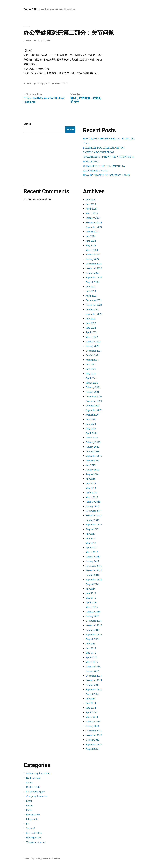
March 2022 (92, 337)
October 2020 (92, 406)
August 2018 (92, 474)
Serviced (30, 828)
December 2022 (94, 300)
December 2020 (94, 396)
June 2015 (91, 648)
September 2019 (94, 456)
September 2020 (94, 410)
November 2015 (94, 625)
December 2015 (94, 621)
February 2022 (93, 342)
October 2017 (92, 520)
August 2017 (92, 529)
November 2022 (94, 305)
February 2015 (93, 667)
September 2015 (94, 635)
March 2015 (92, 662)
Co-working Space (36, 792)
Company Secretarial (37, 796)
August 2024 (92, 232)
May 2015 (91, 653)
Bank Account (33, 778)
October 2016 (92, 575)
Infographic (32, 819)
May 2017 (91, 543)
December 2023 (94, 264)
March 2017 (92, 552)
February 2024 (93, 254)
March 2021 (92, 383)
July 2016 (90, 589)
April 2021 (91, 378)
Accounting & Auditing (38, 773)
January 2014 (92, 726)
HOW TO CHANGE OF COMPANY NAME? (107, 175)
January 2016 (92, 616)
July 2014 (90, 699)
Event (29, 801)
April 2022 (91, 332)
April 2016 (91, 602)
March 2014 (92, 717)
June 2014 (91, 703)
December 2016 (94, 566)
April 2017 (91, 547)
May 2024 (91, 245)
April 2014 (91, 712)
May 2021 (91, 374)
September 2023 (94, 277)
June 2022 (91, 323)
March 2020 (92, 438)
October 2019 (92, 451)
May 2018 (91, 488)
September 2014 (94, 689)
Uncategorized (33, 837)
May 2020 (91, 429)
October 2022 (92, 309)
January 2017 (92, 561)
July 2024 (90, 236)
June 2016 (91, 593)
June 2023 (91, 291)
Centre (29, 783)
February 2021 (93, 387)
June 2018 (91, 483)
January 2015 (92, 671)
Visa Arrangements (36, 842)
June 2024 (91, 241)
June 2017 (91, 538)
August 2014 (92, 694)
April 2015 (91, 657)
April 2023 (91, 296)
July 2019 (90, 465)
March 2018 (92, 497)
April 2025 (91, 209)
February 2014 (93, 722)
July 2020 (90, 419)
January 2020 (92, 447)
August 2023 (92, 282)
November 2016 (94, 570)
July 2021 (90, 364)
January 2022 (92, 346)
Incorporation (60, 84)
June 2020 (91, 424)
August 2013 (92, 749)
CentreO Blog (32, 9)
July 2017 (90, 534)
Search (27, 124)
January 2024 (92, 259)
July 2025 (90, 200)
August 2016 (92, 584)
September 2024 (94, 227)
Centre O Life (33, 787)
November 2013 (94, 735)
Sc (67, 84)
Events (30, 805)
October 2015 (92, 630)
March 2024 (92, 250)
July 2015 (90, 644)
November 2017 (94, 515)
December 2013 (94, 731)
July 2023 (90, 287)
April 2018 (91, 493)
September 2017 (94, 525)
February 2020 (93, 442)
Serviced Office (34, 833)
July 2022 (90, 319)
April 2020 (91, 433)
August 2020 (92, 415)
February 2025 (93, 218)
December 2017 (94, 511)
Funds (29, 810)
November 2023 (94, 268)
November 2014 (94, 680)
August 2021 (92, 360)
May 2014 (91, 708)
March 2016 (92, 607)
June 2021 (91, 369)
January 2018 (92, 506)
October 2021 (92, 355)
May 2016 (91, 598)
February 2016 (93, 612)
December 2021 (94, 351)
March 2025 (92, 213)
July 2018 (90, 479)
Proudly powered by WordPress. (47, 859)
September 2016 (94, 580)
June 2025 (91, 204)
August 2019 (92, 461)
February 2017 (93, 557)
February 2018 (93, 502)
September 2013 (94, 744)
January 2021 (92, 392)
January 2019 (92, 470)
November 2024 (94, 222)
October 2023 (92, 273)
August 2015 (92, 639)
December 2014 (94, 676)
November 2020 (94, 401)
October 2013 (92, 740)
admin (29, 40)
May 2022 (91, 328)
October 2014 (92, 685)
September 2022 (94, 314)
